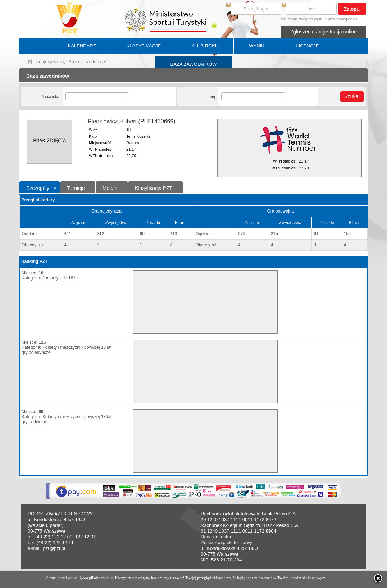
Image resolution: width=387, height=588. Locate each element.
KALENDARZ (82, 46)
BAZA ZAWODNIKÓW (194, 64)
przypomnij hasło (343, 19)
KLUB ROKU (205, 46)
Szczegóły (38, 188)
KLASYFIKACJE (144, 46)
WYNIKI (257, 46)
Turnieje (76, 188)
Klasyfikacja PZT (154, 188)
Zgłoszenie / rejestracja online (324, 32)
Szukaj (352, 96)
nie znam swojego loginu (303, 19)
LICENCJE (307, 46)
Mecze (110, 188)
